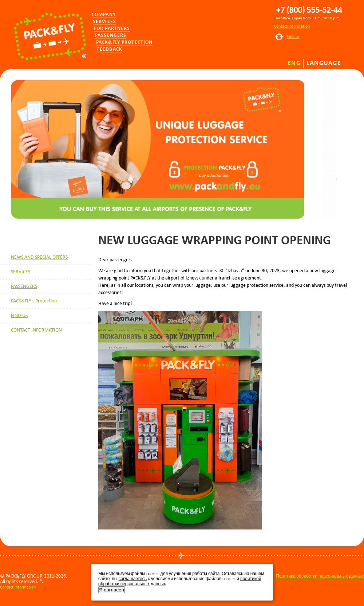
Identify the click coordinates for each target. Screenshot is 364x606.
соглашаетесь (132, 579)
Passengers (111, 36)
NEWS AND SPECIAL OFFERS (39, 257)
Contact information (292, 26)
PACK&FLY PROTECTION (124, 42)
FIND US (19, 315)
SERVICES (21, 272)
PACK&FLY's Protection (34, 301)
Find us (293, 36)
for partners (112, 29)
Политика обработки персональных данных (320, 576)
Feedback (110, 49)
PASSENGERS (24, 286)
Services (104, 22)
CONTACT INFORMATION (36, 330)
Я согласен (112, 590)
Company (104, 15)
